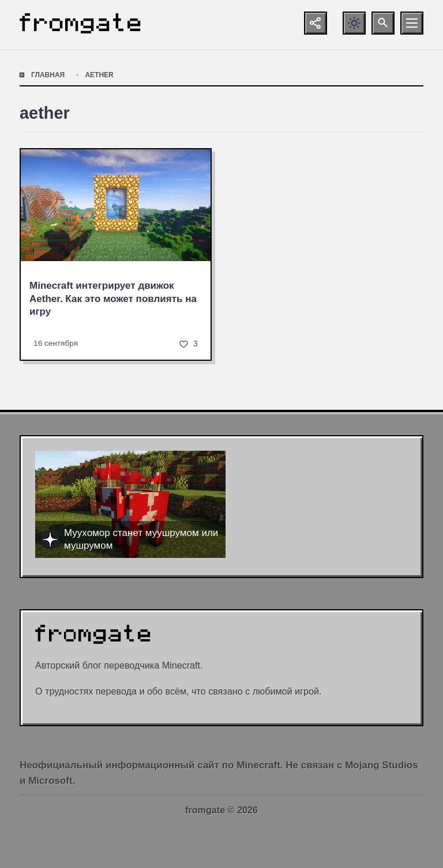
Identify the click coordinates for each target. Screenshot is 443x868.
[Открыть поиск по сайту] (383, 23)
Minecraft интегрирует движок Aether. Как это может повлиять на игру (113, 299)
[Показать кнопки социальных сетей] (316, 23)
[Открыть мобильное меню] (412, 23)
